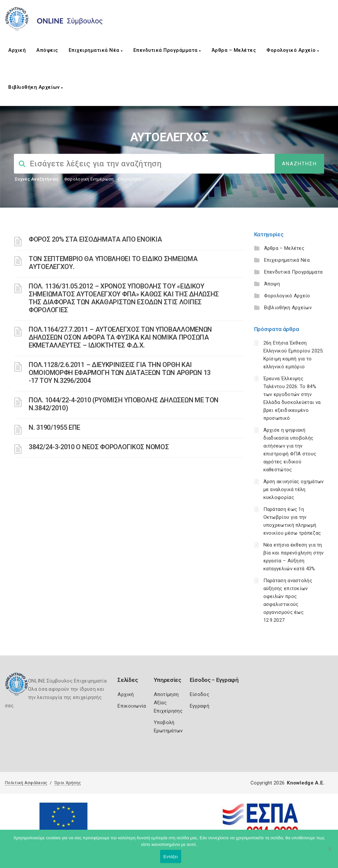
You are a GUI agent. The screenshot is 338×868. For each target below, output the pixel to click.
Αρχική (17, 50)
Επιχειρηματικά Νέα (96, 50)
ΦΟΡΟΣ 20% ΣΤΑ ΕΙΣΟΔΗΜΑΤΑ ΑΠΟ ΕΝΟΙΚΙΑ (95, 239)
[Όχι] (330, 852)
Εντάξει (171, 857)
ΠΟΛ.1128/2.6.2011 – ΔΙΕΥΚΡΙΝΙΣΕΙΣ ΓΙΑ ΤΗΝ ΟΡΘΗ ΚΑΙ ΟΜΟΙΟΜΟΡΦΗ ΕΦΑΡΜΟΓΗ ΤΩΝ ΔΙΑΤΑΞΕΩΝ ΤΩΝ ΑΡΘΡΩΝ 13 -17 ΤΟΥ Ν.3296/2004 (120, 373)
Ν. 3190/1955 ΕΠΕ (54, 427)
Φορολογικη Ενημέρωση (89, 179)
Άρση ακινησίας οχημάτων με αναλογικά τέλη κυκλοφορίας (294, 489)
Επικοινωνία (132, 706)
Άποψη (272, 284)
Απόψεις (47, 50)
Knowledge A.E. (306, 783)
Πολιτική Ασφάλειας (26, 783)
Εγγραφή (200, 706)
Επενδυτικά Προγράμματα (167, 50)
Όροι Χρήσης (68, 783)
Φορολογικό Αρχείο (293, 50)
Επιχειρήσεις (131, 179)
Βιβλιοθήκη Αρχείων (35, 87)
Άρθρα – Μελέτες (234, 50)
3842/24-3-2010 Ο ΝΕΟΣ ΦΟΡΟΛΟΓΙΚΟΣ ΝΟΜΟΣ (99, 447)
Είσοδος (200, 694)
